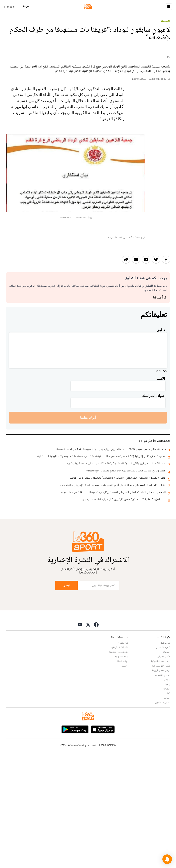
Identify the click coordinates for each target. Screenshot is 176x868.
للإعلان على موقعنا (119, 764)
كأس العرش (164, 769)
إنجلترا (167, 792)
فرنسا (167, 806)
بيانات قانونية (121, 769)
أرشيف (125, 778)
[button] (167, 859)
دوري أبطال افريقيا (161, 774)
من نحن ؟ (123, 755)
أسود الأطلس (163, 760)
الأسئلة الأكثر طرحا (119, 760)
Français (9, 7)
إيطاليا (167, 801)
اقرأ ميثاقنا (160, 410)
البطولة (165, 46)
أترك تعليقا (88, 530)
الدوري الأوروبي (163, 787)
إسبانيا (166, 797)
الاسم (161, 491)
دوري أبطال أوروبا (161, 783)
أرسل (66, 698)
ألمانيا (167, 810)
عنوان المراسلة (154, 508)
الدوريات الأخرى (162, 815)
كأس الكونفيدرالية (161, 778)
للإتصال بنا (123, 774)
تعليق (161, 442)
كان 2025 (165, 755)
